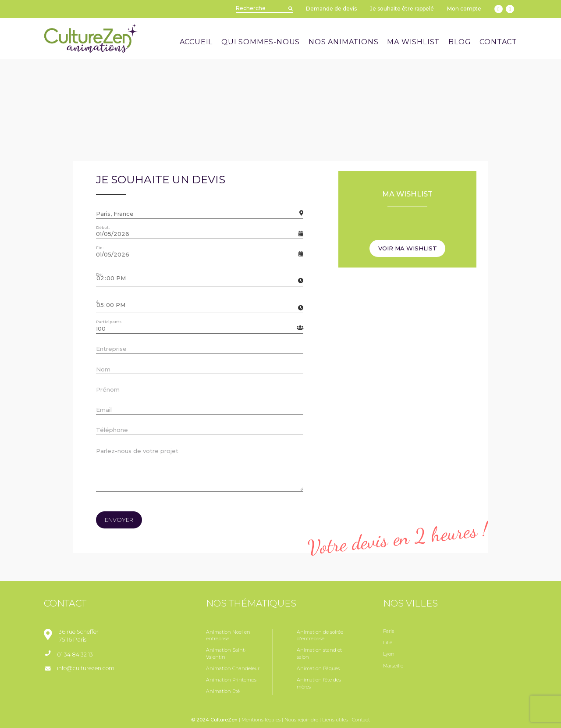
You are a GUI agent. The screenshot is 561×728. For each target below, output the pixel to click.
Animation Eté (223, 691)
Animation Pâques (318, 669)
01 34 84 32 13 (75, 655)
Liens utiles (335, 720)
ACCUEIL (196, 42)
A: (98, 302)
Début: (103, 228)
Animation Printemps (231, 680)
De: (99, 275)
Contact (361, 720)
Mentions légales (261, 720)
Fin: (100, 248)
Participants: (109, 322)
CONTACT (498, 42)
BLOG (460, 42)
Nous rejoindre (301, 720)
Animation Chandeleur (233, 669)
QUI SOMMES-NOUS (261, 42)
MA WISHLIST (413, 42)
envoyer (119, 520)
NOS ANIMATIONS (343, 42)
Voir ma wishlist (408, 248)
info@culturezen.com (86, 668)
